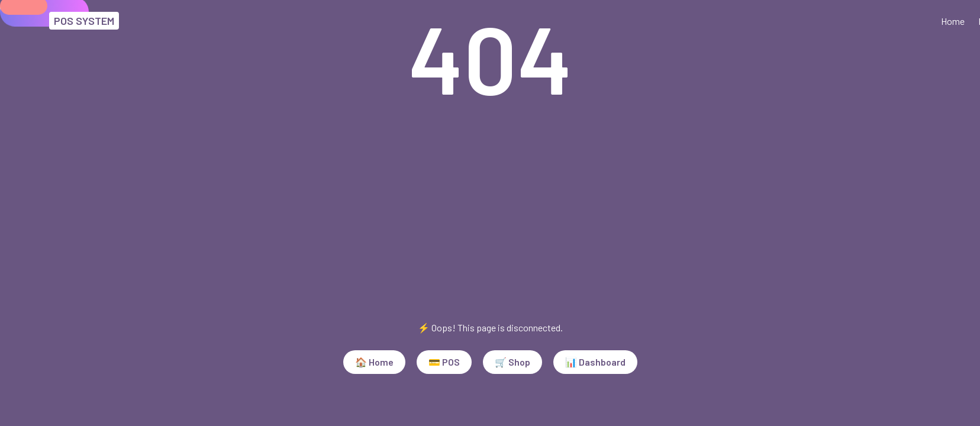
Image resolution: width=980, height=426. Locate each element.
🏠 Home (374, 362)
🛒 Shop (512, 362)
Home (953, 21)
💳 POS (444, 362)
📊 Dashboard (595, 362)
